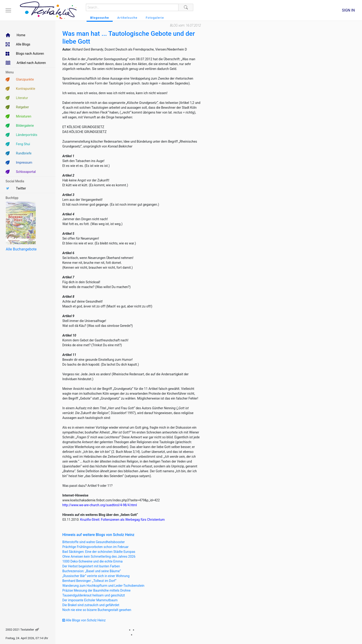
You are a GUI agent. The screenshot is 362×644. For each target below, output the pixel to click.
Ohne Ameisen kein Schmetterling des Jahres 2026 (99, 557)
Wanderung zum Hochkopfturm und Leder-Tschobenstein (103, 586)
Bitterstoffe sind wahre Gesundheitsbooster (94, 542)
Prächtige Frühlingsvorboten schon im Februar (95, 547)
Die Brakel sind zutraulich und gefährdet (91, 605)
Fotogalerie (155, 18)
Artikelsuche (127, 18)
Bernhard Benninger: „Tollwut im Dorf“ (89, 581)
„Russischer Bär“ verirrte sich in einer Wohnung (96, 576)
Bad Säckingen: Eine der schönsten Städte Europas (99, 552)
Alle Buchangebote (21, 249)
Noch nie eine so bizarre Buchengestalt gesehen (97, 610)
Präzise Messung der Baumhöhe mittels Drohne (96, 590)
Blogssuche (100, 18)
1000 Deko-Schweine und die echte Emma (92, 561)
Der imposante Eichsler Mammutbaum (90, 600)
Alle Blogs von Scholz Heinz (84, 620)
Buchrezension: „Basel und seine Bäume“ (92, 571)
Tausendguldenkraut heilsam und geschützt (94, 595)
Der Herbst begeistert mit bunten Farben (91, 566)
